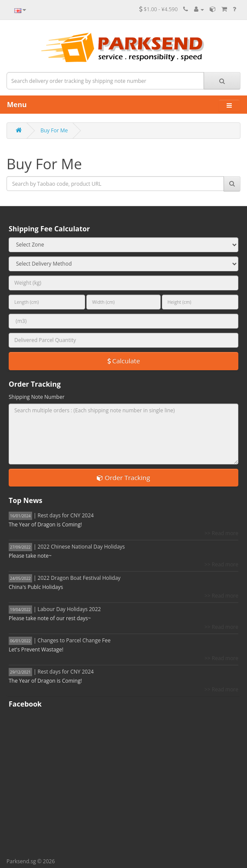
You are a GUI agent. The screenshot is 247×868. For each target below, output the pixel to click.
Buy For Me (54, 130)
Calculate (124, 361)
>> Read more (221, 533)
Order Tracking (123, 477)
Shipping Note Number (37, 397)
